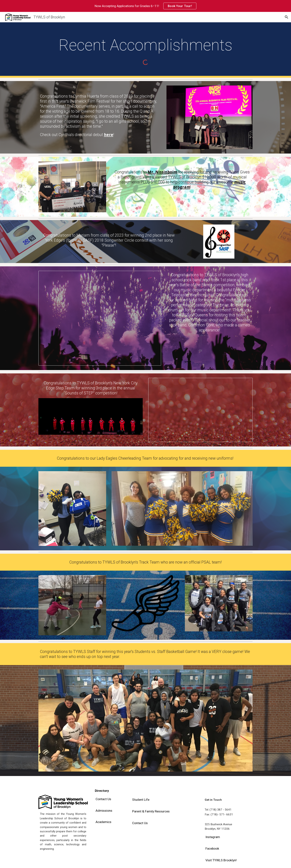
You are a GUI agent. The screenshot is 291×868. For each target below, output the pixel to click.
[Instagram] (213, 837)
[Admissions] (104, 810)
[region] (145, 6)
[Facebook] (212, 849)
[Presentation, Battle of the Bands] (100, 318)
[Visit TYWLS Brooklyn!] (221, 860)
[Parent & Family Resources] (151, 811)
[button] (287, 17)
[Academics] (103, 822)
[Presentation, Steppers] (200, 410)
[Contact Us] (103, 799)
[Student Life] (141, 800)
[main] (145, 45)
